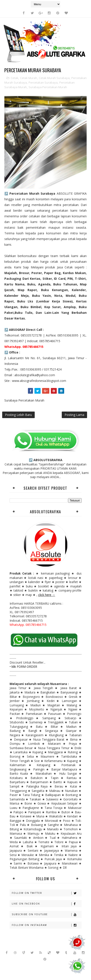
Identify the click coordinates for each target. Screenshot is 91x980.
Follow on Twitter (47, 893)
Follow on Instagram (47, 925)
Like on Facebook (47, 904)
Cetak (15, 78)
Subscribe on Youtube (47, 914)
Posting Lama (74, 415)
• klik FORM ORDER (23, 667)
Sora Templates (36, 967)
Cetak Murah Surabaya (54, 78)
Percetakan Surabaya (43, 82)
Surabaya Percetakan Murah (48, 87)
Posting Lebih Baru (18, 415)
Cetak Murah (29, 78)
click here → (47, 595)
